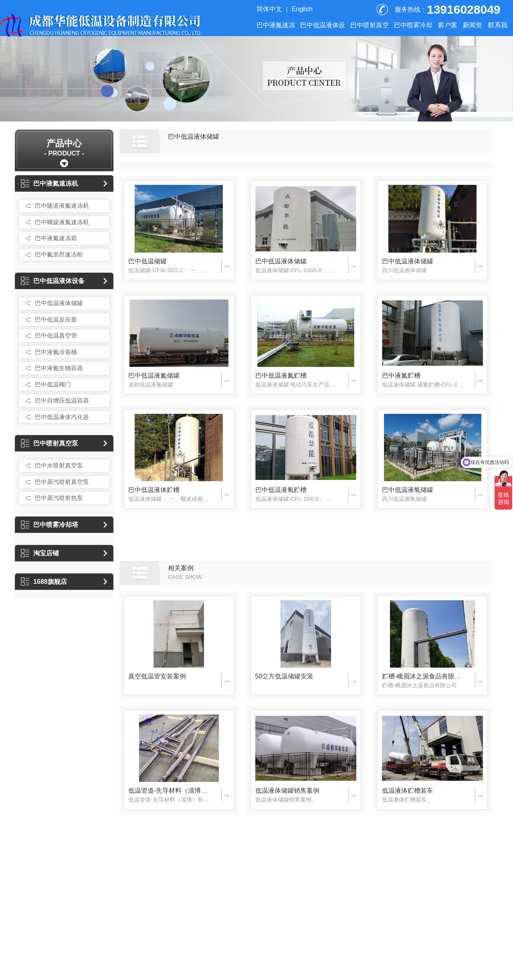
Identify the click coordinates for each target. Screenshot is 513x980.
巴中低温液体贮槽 (154, 490)
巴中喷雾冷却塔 (49, 525)
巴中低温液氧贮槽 (281, 490)
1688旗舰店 (44, 582)
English (302, 9)
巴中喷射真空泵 (49, 443)
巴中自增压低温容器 (62, 400)
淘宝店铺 (40, 553)
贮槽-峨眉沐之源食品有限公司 (422, 676)
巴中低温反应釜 (56, 319)
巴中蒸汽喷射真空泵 (62, 482)
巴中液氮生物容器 (59, 368)
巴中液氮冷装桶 (56, 352)
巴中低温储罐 (147, 261)
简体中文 (269, 9)
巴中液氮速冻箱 (56, 238)
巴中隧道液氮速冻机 (62, 206)
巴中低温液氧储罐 (408, 490)
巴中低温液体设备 (53, 281)
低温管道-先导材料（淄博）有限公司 (169, 791)
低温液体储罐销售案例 (287, 791)
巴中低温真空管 (56, 335)
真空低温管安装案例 (157, 676)
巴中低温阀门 (53, 384)
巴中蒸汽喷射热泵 (59, 498)
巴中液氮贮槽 (401, 376)
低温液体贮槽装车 (408, 791)
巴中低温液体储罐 (59, 303)
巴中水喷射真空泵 (59, 465)
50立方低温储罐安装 (285, 676)
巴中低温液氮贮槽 (281, 376)
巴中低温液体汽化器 (62, 417)
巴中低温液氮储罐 (154, 376)
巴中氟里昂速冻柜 (59, 254)
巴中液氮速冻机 (49, 183)
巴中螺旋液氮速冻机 (62, 222)
